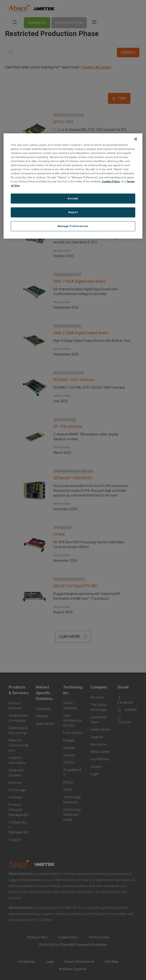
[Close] (136, 139)
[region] (73, 186)
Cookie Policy (111, 181)
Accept (73, 198)
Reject (73, 212)
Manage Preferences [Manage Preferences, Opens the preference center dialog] (73, 226)
